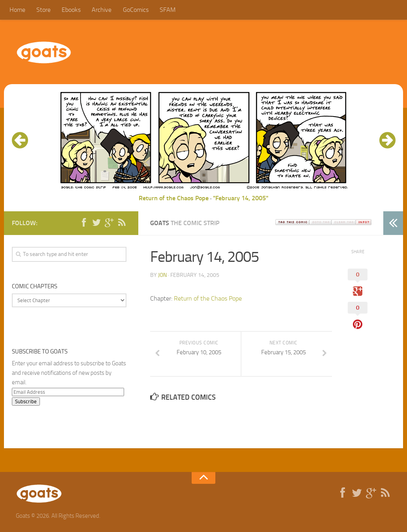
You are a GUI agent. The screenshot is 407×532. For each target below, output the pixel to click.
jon (162, 275)
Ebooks (71, 10)
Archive (102, 10)
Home (17, 10)
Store (43, 10)
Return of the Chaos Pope (174, 198)
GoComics (135, 10)
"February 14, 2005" (241, 198)
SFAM (167, 10)
